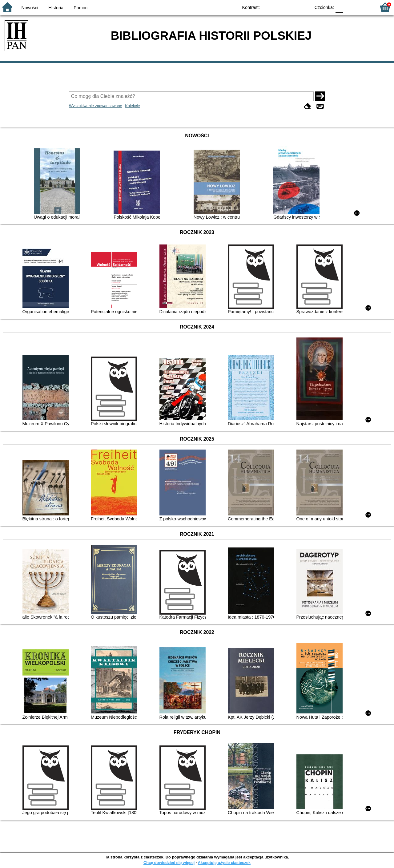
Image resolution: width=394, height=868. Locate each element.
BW (279, 7)
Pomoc (80, 8)
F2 (364, 7)
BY (304, 7)
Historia (56, 8)
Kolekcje (132, 106)
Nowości (30, 8)
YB (292, 7)
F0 (339, 7)
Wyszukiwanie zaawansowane (96, 106)
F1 (350, 7)
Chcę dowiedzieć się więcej (169, 863)
